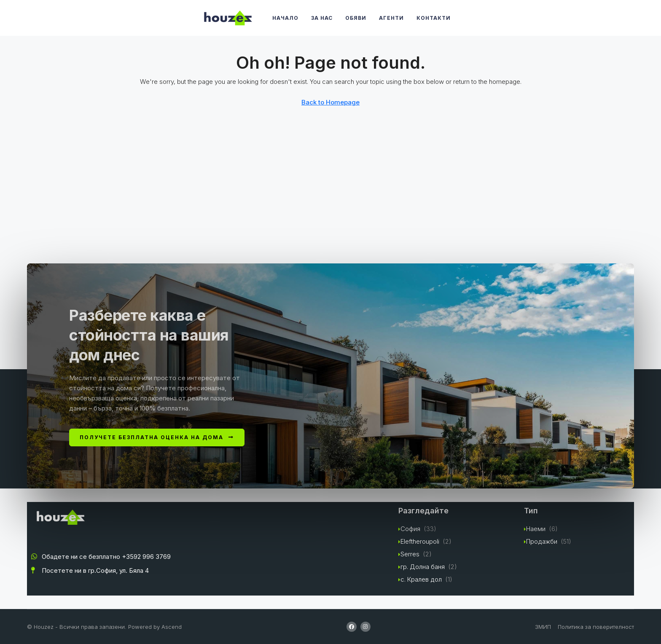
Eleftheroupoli (420, 541)
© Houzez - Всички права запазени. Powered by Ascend (104, 627)
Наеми (536, 529)
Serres (410, 554)
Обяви (356, 18)
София (410, 529)
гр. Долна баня (423, 567)
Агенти (391, 18)
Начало (285, 18)
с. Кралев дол (421, 579)
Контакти (434, 18)
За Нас (322, 18)
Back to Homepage (330, 102)
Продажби (542, 541)
